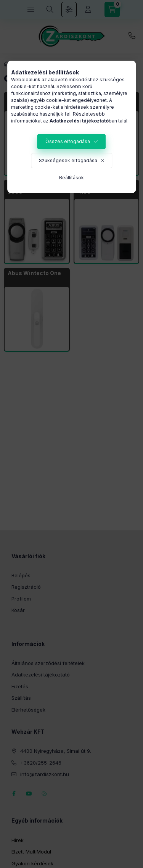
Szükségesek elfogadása (68, 160)
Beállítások (71, 178)
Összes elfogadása (68, 141)
